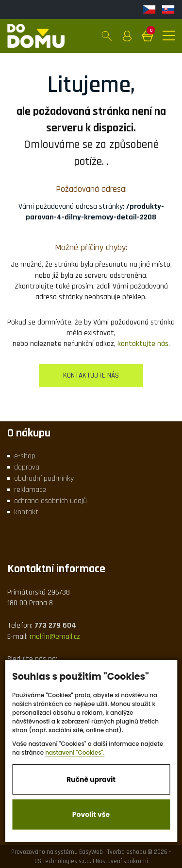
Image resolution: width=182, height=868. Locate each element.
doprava (27, 467)
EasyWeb (91, 852)
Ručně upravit (91, 779)
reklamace (30, 490)
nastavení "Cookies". (75, 752)
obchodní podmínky (44, 479)
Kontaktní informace (56, 569)
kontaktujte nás (143, 344)
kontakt (26, 512)
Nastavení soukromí (122, 861)
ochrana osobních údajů (50, 501)
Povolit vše (91, 814)
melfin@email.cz (55, 637)
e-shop (25, 456)
